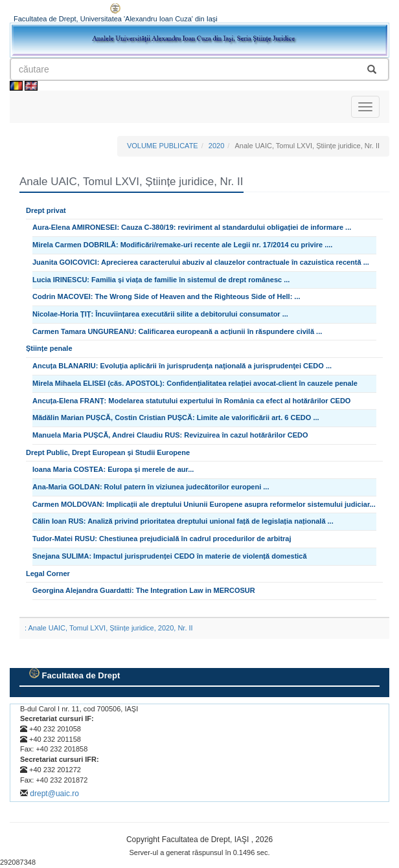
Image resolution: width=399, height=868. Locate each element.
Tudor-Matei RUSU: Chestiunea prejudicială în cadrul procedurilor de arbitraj (162, 539)
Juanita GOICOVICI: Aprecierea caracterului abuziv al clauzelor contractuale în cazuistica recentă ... (201, 262)
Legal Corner (48, 573)
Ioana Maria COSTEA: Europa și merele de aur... (113, 469)
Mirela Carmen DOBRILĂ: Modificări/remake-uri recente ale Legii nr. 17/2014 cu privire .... (182, 245)
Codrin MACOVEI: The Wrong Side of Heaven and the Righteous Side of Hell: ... (166, 296)
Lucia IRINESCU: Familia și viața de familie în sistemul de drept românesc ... (161, 280)
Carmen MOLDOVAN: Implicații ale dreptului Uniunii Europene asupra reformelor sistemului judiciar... (204, 504)
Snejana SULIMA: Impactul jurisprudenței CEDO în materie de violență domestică (170, 556)
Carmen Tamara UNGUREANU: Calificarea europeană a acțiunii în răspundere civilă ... (177, 331)
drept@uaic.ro (54, 794)
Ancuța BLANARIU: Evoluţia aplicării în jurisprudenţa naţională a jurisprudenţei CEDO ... (182, 366)
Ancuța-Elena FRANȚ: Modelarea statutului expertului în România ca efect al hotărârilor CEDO (191, 401)
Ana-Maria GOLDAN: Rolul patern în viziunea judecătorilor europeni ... (151, 487)
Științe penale (49, 348)
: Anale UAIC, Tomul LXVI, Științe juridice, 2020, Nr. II (109, 628)
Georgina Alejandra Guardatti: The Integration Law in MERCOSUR (144, 590)
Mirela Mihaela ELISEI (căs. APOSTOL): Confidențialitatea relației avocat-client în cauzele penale (195, 383)
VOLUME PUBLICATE (163, 146)
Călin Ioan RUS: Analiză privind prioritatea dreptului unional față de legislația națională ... (183, 521)
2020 (216, 146)
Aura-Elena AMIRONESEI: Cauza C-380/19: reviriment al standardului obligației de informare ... (192, 227)
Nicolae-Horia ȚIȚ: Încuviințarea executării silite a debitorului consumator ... (160, 314)
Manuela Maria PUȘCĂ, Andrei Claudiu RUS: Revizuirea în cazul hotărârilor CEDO (170, 435)
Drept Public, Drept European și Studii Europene (108, 452)
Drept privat (46, 210)
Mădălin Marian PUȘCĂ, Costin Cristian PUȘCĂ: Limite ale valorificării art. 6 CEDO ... (176, 417)
